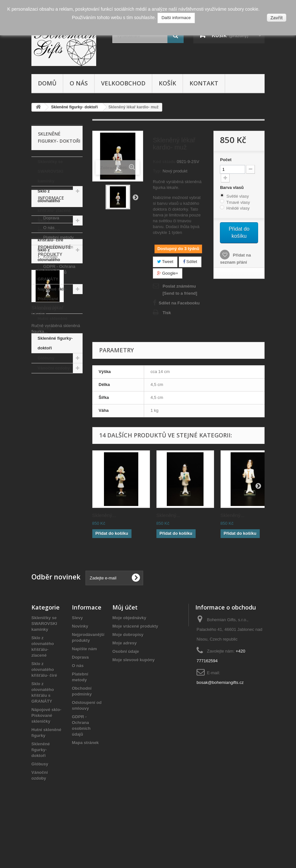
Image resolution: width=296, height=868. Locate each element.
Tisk (167, 313)
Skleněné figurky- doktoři (55, 343)
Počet (226, 160)
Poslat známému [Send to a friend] (180, 290)
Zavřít (277, 18)
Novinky (80, 675)
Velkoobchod (123, 83)
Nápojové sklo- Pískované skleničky (52, 299)
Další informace (176, 18)
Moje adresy (125, 692)
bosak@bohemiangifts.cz (220, 731)
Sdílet (190, 262)
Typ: (157, 171)
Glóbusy (46, 358)
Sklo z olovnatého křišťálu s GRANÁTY (49, 264)
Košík (167, 83)
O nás (79, 83)
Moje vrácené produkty (135, 675)
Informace (51, 393)
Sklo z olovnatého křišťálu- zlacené (54, 201)
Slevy (77, 667)
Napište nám (84, 698)
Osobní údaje (126, 700)
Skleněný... (104, 515)
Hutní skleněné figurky (52, 323)
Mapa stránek (85, 791)
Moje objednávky (129, 667)
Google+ (168, 273)
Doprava (51, 410)
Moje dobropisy (128, 683)
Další (135, 197)
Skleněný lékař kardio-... (47, 552)
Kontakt (204, 83)
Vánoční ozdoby (54, 368)
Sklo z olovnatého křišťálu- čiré (50, 230)
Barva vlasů (232, 187)
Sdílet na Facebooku (179, 303)
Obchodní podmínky (62, 439)
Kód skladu (164, 162)
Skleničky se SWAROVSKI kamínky (50, 171)
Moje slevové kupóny (134, 709)
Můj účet (125, 656)
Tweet (165, 262)
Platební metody (58, 429)
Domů (47, 83)
